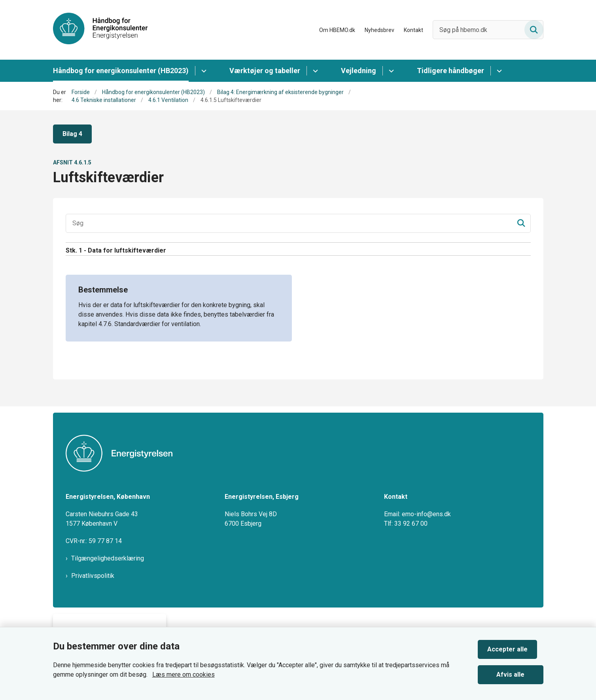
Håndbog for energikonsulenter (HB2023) (121, 71)
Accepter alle (514, 646)
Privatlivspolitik (93, 576)
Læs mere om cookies (184, 671)
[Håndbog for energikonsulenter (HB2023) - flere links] (203, 71)
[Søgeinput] (298, 223)
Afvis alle (514, 671)
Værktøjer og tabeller (265, 71)
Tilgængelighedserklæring (108, 558)
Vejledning (359, 71)
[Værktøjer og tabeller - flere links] (314, 71)
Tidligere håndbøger (450, 71)
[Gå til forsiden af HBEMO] (100, 30)
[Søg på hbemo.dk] (488, 30)
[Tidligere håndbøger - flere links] (498, 71)
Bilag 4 (72, 134)
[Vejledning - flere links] (390, 71)
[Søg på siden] (534, 30)
